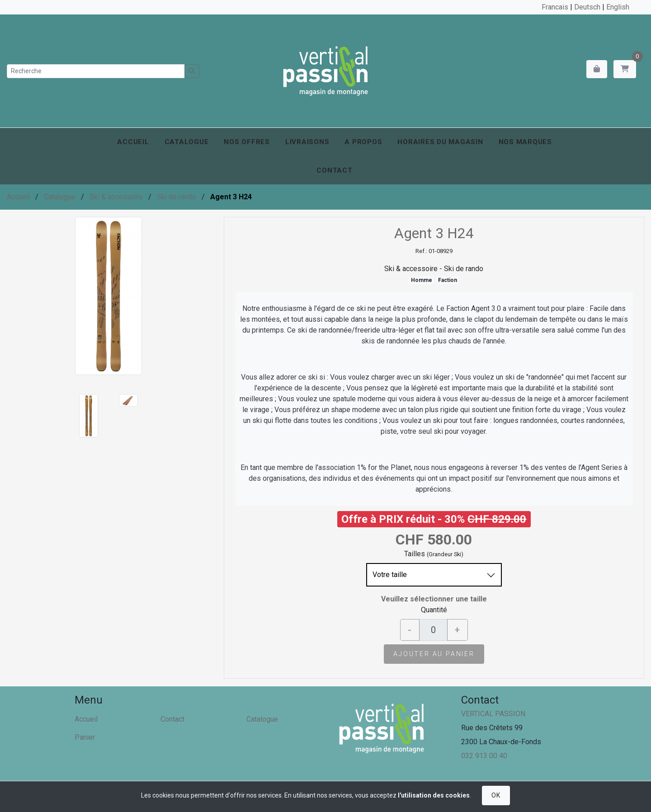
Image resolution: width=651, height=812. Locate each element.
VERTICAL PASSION (493, 714)
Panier (85, 737)
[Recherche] (96, 71)
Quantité (434, 610)
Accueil (133, 142)
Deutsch (587, 7)
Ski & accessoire (116, 197)
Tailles (415, 554)
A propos (363, 142)
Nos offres (247, 142)
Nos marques (525, 142)
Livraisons (307, 142)
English (618, 7)
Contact (334, 170)
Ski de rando (177, 197)
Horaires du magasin (440, 142)
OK (496, 795)
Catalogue (187, 142)
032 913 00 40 (484, 756)
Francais (555, 7)
